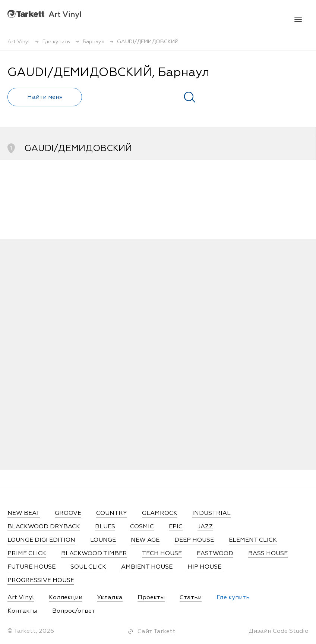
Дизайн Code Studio (279, 631)
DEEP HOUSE (194, 540)
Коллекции (66, 598)
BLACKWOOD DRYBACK (44, 527)
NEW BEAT (24, 513)
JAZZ (205, 527)
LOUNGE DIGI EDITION (41, 540)
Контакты (22, 611)
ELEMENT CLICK (253, 540)
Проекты (151, 598)
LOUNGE (103, 540)
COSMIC (142, 527)
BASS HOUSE (268, 554)
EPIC (176, 527)
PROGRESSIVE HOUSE (41, 581)
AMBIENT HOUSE (147, 567)
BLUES (105, 527)
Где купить (233, 598)
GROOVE (68, 513)
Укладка (110, 598)
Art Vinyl (44, 14)
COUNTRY (112, 513)
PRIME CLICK (27, 554)
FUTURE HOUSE (31, 567)
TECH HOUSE (162, 554)
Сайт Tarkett (157, 632)
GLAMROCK (160, 513)
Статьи (191, 598)
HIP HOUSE (204, 567)
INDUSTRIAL (211, 513)
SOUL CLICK (88, 567)
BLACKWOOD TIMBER (94, 554)
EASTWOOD (215, 554)
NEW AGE (145, 540)
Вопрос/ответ (74, 611)
